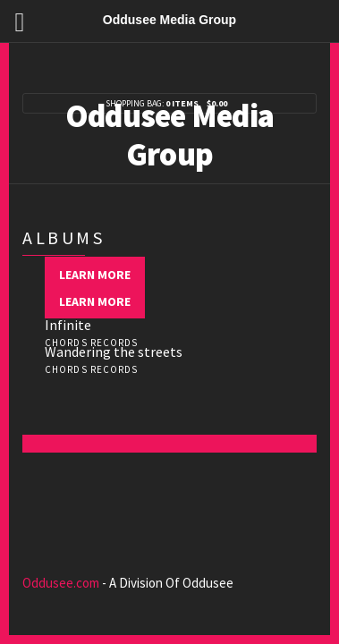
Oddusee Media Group (170, 135)
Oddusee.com (61, 583)
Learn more (95, 275)
